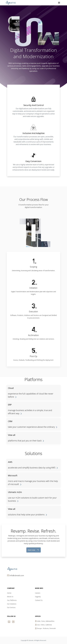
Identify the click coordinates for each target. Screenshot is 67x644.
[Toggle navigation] (59, 3)
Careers (38, 593)
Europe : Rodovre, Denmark (45, 628)
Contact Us (39, 600)
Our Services (11, 607)
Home (9, 593)
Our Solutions (12, 604)
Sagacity (38, 597)
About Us (10, 597)
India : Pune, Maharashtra (45, 621)
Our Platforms (12, 600)
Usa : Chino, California (43, 625)
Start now (33, 550)
